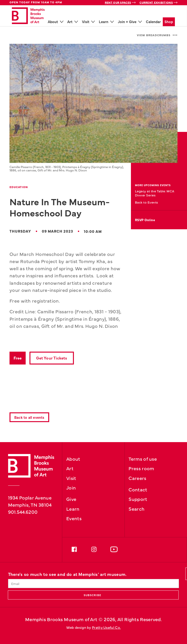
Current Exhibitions (156, 2)
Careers (137, 478)
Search (137, 509)
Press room (141, 468)
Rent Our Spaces (118, 2)
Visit (71, 478)
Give (71, 499)
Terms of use (143, 459)
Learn (73, 509)
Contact (138, 489)
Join (71, 487)
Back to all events (29, 417)
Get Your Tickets (52, 358)
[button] (157, 35)
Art (70, 468)
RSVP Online (145, 220)
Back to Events (146, 202)
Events (74, 518)
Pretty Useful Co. (106, 627)
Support (138, 499)
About (73, 459)
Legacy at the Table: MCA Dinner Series (155, 193)
